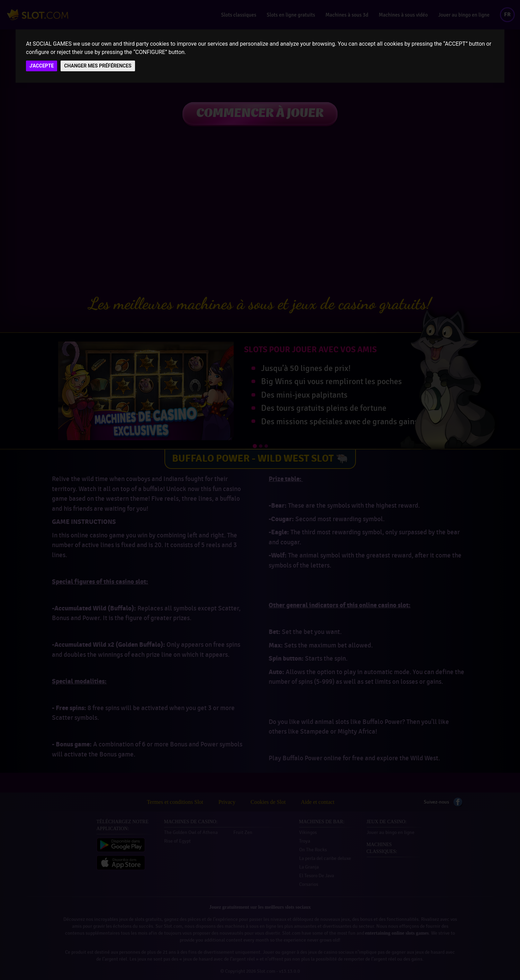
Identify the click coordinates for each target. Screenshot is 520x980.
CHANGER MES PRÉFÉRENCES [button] (98, 66)
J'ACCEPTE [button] (42, 66)
